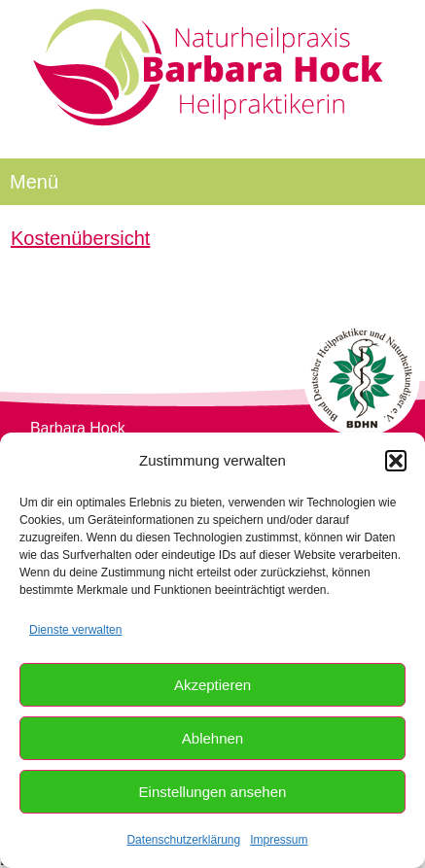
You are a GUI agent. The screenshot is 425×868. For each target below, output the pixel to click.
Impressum (279, 840)
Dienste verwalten (75, 630)
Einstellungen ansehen (213, 792)
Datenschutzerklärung (183, 840)
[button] (396, 461)
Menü (34, 182)
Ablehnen (212, 738)
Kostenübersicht (80, 238)
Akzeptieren (212, 685)
